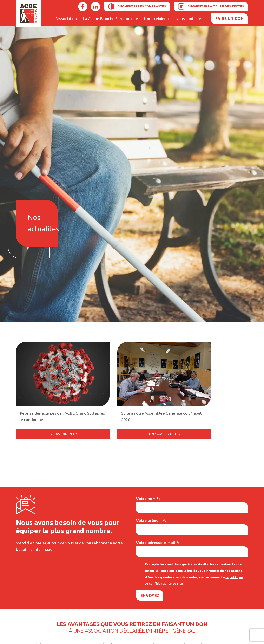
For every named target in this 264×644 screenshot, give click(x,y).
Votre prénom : (151, 520)
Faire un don (229, 19)
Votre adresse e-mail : (158, 543)
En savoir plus (63, 434)
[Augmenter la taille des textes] (211, 7)
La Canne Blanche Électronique (110, 19)
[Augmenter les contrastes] (137, 7)
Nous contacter (189, 19)
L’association (65, 19)
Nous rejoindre (157, 19)
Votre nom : (148, 499)
